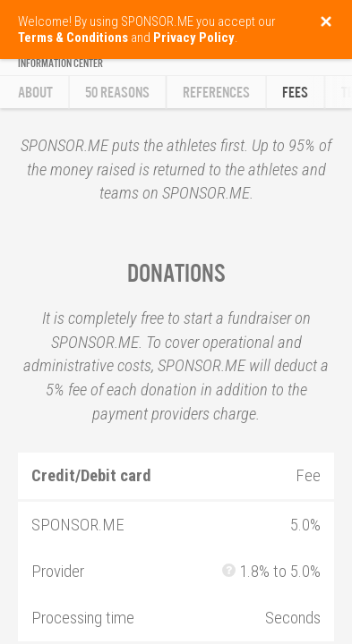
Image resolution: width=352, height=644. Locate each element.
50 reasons (117, 93)
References (216, 93)
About (35, 93)
